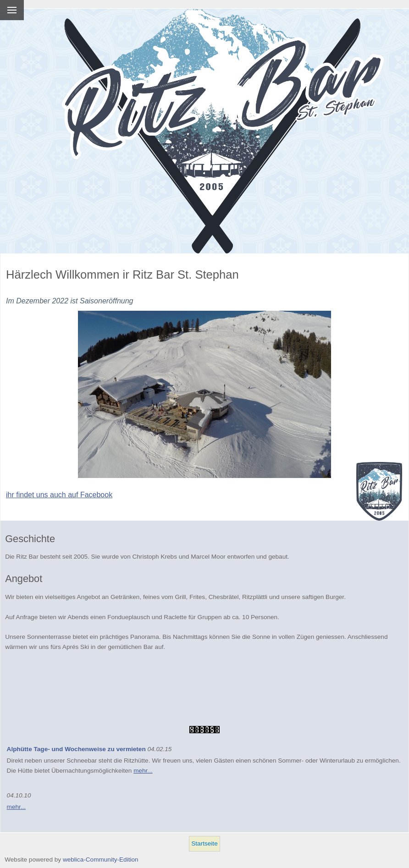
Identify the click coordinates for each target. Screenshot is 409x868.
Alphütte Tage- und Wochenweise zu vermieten (76, 749)
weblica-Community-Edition (101, 860)
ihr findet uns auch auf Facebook (59, 495)
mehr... (143, 771)
